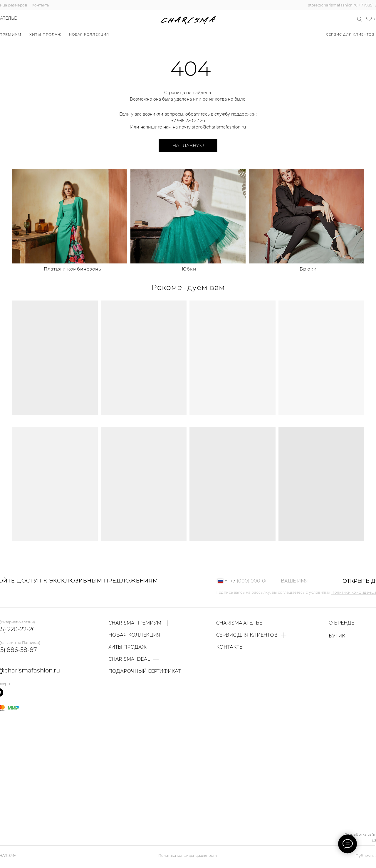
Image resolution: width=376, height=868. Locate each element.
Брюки (308, 269)
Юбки (189, 269)
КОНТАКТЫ (230, 647)
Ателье (8, 18)
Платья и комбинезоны (73, 269)
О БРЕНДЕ (341, 623)
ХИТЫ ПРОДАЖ (45, 35)
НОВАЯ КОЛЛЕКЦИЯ (89, 34)
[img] (69, 216)
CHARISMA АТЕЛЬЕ (239, 623)
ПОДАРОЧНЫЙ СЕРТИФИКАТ (145, 671)
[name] (305, 581)
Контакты (41, 5)
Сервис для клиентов (350, 34)
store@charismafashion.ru (333, 5)
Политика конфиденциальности (188, 856)
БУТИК (337, 636)
